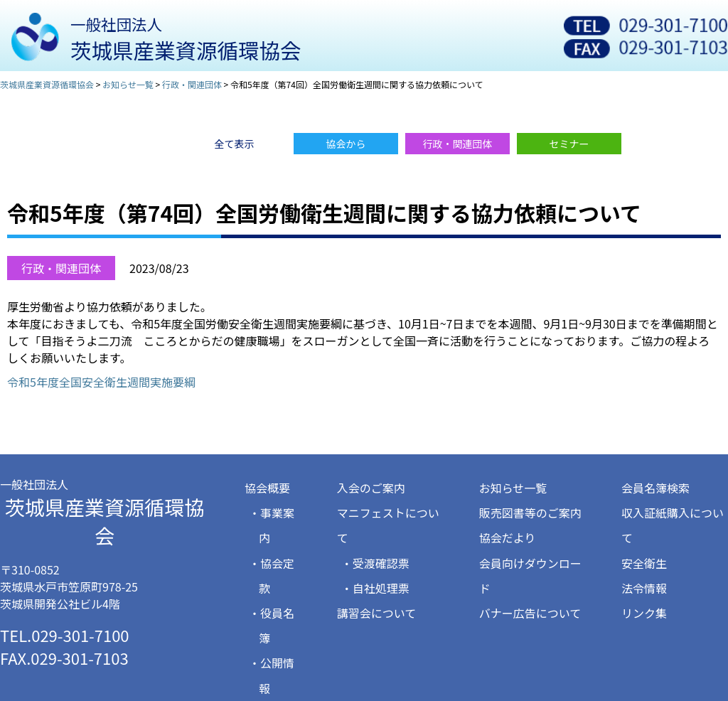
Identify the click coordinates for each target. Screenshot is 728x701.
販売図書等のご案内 (530, 513)
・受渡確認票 (375, 563)
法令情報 (644, 588)
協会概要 (267, 488)
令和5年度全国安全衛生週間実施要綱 (101, 382)
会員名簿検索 (655, 488)
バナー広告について (530, 613)
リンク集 (644, 613)
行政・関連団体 (61, 268)
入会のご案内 (371, 488)
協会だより (508, 537)
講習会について (377, 613)
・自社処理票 (375, 588)
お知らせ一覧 (513, 488)
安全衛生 (644, 563)
